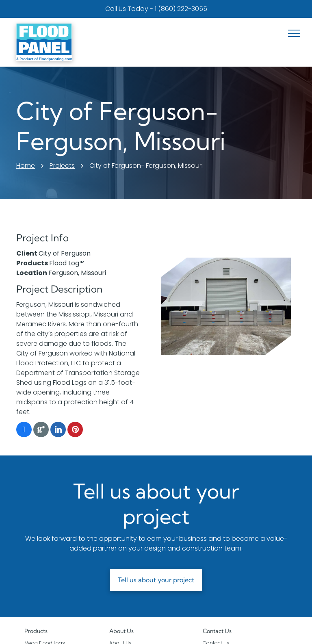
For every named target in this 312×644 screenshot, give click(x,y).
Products (36, 631)
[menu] (294, 33)
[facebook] (24, 430)
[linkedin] (58, 430)
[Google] (41, 430)
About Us (121, 631)
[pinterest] (75, 430)
